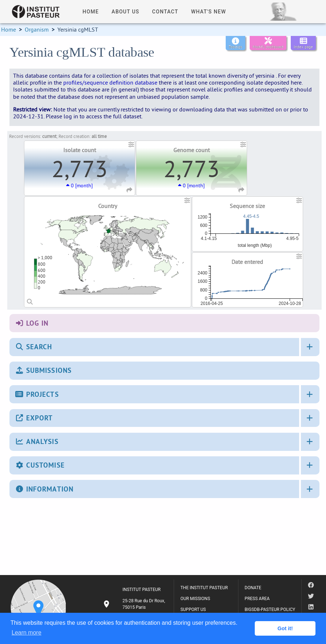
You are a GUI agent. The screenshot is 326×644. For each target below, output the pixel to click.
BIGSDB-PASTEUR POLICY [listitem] (270, 610)
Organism (37, 29)
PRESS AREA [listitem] (257, 599)
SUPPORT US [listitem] (193, 610)
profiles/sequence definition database (110, 82)
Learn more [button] (27, 633)
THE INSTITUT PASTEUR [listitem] (204, 588)
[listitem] (135, 604)
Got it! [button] (285, 628)
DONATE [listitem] (253, 588)
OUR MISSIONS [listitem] (195, 599)
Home (9, 29)
